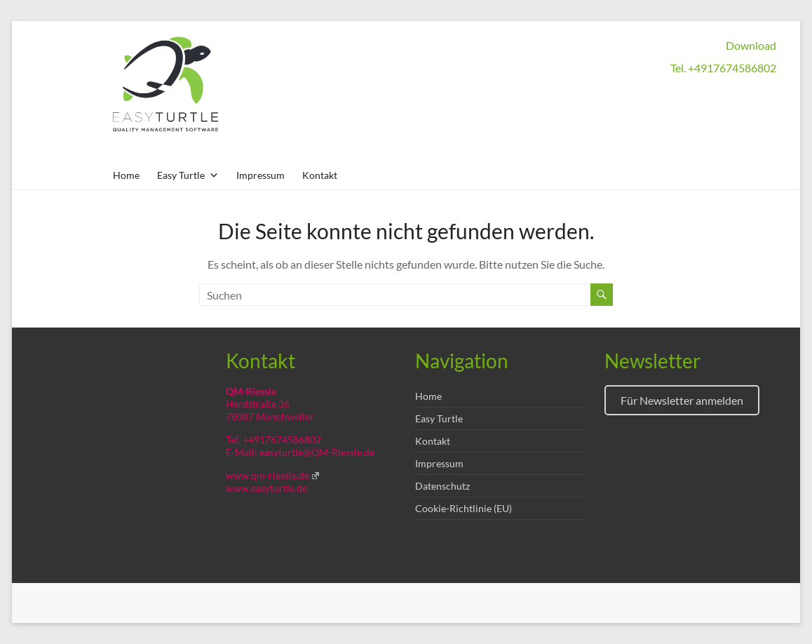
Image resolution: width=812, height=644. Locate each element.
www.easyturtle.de (266, 488)
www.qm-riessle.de (272, 475)
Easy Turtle (439, 418)
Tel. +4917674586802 (723, 68)
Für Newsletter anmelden (682, 400)
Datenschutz (442, 486)
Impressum (260, 175)
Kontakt (320, 175)
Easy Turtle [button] (188, 175)
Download (751, 45)
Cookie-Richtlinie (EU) (463, 508)
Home (126, 175)
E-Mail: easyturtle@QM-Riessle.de (300, 452)
